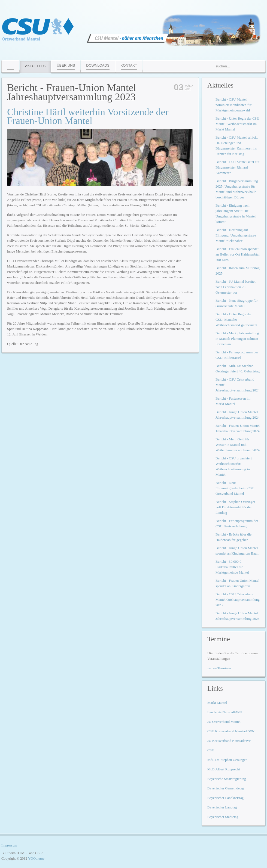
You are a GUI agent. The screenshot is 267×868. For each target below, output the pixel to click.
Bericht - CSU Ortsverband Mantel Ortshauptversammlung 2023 (238, 600)
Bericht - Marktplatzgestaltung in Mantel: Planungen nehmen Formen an (237, 339)
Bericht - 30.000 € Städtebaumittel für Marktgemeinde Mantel (232, 567)
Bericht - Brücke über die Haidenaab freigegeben (233, 537)
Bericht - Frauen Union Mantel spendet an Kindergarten (237, 583)
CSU (211, 750)
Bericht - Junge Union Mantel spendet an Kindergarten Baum (237, 551)
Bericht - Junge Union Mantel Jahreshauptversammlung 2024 (237, 415)
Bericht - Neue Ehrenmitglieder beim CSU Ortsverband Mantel (235, 488)
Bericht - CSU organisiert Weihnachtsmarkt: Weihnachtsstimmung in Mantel (234, 466)
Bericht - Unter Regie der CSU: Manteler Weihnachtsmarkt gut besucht (236, 320)
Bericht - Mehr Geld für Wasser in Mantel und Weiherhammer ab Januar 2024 (238, 445)
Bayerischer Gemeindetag (226, 788)
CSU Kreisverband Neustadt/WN (231, 731)
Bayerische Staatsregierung (227, 779)
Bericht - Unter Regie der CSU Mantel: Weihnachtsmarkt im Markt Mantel (237, 124)
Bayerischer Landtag (222, 807)
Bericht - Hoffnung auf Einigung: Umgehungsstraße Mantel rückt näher (236, 235)
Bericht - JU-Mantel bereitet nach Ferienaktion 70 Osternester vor (236, 287)
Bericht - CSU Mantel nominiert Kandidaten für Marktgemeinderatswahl (233, 105)
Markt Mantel (217, 703)
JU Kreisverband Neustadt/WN (229, 741)
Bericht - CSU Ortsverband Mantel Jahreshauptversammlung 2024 (237, 385)
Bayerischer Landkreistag (225, 798)
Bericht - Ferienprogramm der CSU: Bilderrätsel (237, 355)
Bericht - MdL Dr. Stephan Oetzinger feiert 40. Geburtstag (238, 368)
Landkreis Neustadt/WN (225, 712)
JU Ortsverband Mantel (224, 722)
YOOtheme (36, 858)
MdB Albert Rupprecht (224, 769)
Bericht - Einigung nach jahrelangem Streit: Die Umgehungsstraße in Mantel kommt (236, 214)
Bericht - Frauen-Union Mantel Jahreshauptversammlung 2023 (72, 92)
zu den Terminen (219, 668)
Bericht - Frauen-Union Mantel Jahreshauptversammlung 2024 (238, 428)
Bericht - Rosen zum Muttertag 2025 (238, 271)
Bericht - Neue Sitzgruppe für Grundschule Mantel (237, 303)
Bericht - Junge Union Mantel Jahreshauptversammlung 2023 (237, 616)
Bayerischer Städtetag (223, 817)
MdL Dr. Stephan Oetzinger (227, 760)
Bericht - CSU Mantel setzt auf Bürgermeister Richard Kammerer (237, 167)
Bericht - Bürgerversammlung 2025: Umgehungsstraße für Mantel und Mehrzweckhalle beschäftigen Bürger (237, 189)
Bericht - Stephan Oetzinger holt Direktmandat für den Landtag (235, 507)
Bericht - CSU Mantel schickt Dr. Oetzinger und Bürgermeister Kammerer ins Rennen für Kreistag (237, 146)
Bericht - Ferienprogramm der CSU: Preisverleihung (237, 523)
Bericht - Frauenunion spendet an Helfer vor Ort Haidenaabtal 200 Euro (238, 254)
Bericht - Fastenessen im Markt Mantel (233, 401)
